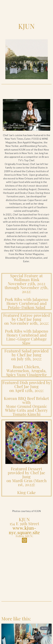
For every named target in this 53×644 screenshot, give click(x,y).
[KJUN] (26, 568)
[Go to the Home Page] (10, 3)
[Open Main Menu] (46, 4)
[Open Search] (37, 4)
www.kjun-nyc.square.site (24, 530)
